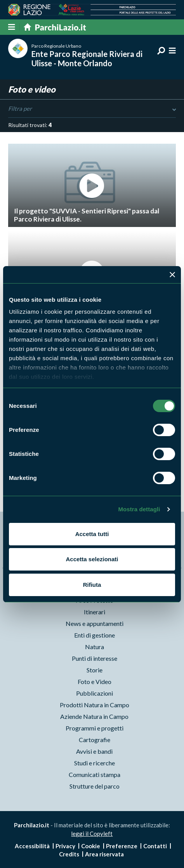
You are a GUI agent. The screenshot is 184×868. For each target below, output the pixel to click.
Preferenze (122, 846)
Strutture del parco (95, 786)
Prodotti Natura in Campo (95, 705)
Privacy (65, 846)
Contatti (155, 846)
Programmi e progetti (95, 728)
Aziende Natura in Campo (94, 716)
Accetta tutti (92, 534)
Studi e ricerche (95, 763)
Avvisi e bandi (94, 751)
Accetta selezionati (92, 559)
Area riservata (104, 854)
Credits (69, 854)
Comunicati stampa (95, 774)
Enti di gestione (95, 635)
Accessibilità (32, 846)
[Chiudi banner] (172, 275)
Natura (95, 647)
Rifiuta (92, 585)
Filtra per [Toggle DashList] (92, 109)
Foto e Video (95, 682)
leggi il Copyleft (92, 834)
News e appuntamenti (95, 623)
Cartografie (95, 740)
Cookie (91, 846)
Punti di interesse (95, 658)
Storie (95, 670)
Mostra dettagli (139, 509)
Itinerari (95, 612)
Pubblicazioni (95, 693)
